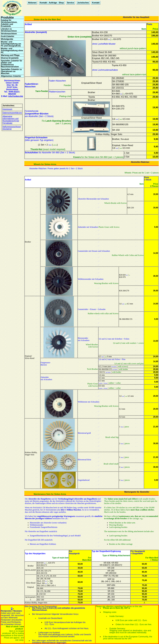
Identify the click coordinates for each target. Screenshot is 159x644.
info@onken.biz (16, 96)
